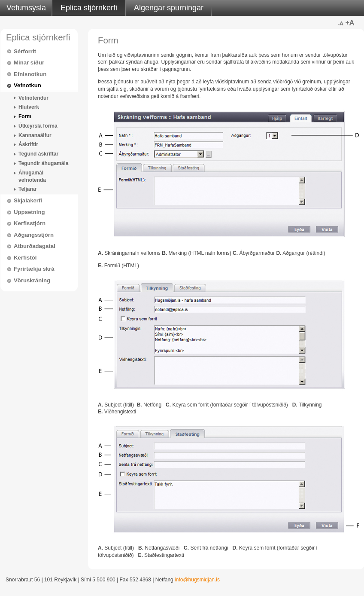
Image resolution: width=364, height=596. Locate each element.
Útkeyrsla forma (38, 126)
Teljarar (27, 189)
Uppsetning (29, 212)
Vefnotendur (33, 98)
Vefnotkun (27, 85)
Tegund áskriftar (38, 154)
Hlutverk (29, 107)
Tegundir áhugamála (43, 163)
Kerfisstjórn (30, 223)
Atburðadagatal (35, 246)
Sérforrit (25, 51)
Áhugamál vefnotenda (32, 176)
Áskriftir (28, 144)
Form (25, 116)
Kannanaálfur (35, 135)
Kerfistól (25, 258)
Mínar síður (29, 63)
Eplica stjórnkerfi (89, 8)
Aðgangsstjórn (34, 235)
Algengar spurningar (169, 8)
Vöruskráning (32, 280)
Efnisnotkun (30, 74)
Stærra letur (350, 23)
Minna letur (340, 23)
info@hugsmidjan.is (197, 580)
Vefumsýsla (26, 8)
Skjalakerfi (28, 200)
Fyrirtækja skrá (34, 269)
